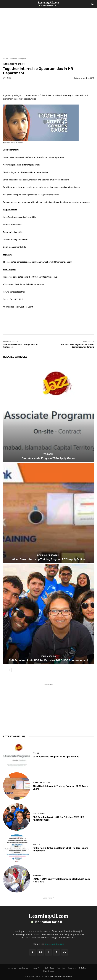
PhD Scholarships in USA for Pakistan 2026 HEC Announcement (48, 660)
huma (9, 78)
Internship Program (18, 59)
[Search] (93, 4)
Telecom (48, 454)
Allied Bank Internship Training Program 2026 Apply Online (49, 559)
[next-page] (10, 670)
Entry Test (49, 968)
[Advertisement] (48, 35)
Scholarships (48, 656)
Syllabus (83, 968)
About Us (12, 968)
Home (6, 59)
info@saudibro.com (54, 944)
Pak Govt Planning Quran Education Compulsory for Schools (77, 346)
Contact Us (23, 968)
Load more (48, 898)
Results (36, 845)
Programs (72, 968)
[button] (5, 4)
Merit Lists (61, 968)
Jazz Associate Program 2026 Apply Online (48, 458)
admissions (38, 876)
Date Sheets (48, 971)
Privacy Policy (37, 968)
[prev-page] (5, 670)
